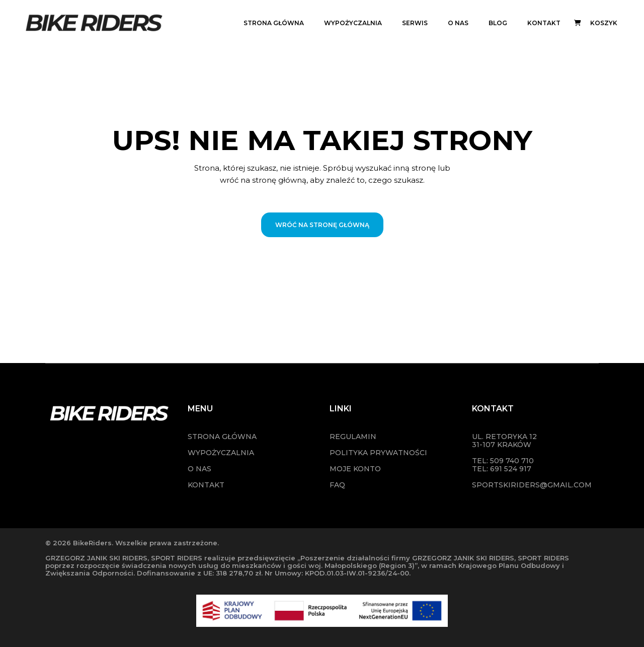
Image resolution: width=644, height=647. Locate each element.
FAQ (337, 485)
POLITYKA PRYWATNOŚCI (378, 453)
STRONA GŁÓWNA (222, 437)
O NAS (199, 469)
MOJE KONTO (355, 469)
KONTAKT (206, 485)
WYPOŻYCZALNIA (221, 453)
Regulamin (353, 437)
